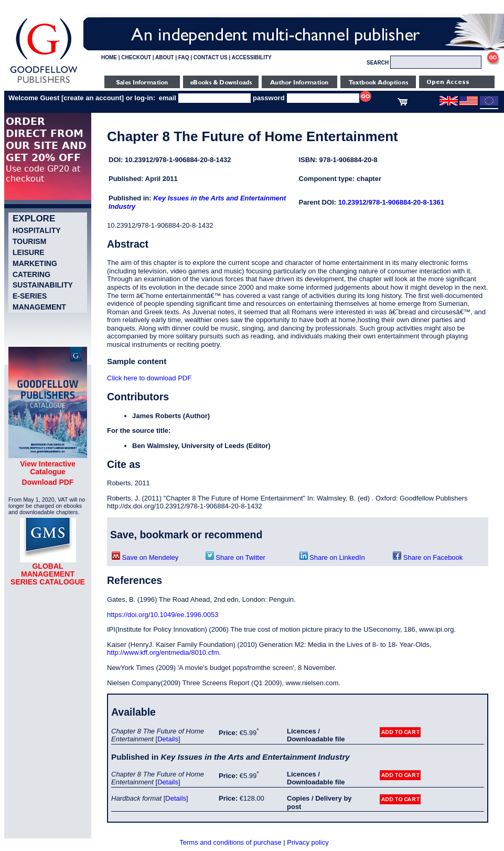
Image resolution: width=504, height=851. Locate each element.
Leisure (29, 252)
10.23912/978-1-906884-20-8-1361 (391, 202)
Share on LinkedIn (332, 557)
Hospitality (37, 230)
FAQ (184, 57)
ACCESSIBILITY (252, 57)
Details (168, 739)
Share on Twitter (235, 557)
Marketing (35, 263)
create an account (93, 98)
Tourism (29, 241)
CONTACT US (211, 57)
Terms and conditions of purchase (230, 842)
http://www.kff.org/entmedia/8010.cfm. (164, 652)
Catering (31, 274)
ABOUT (165, 57)
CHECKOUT (136, 57)
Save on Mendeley (145, 557)
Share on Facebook (428, 557)
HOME (109, 57)
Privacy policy (308, 842)
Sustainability (43, 285)
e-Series (30, 296)
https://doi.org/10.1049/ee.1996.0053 (163, 615)
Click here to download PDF (149, 378)
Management (39, 307)
